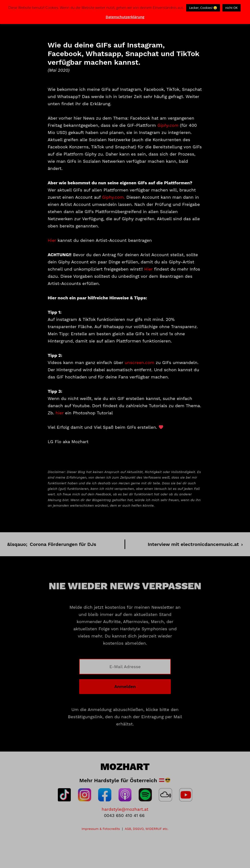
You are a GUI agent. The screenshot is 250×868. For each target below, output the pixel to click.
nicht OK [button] (232, 8)
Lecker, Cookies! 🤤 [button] (203, 8)
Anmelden (125, 686)
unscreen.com (140, 362)
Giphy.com (168, 125)
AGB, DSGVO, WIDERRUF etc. (147, 829)
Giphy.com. (113, 197)
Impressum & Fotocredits (101, 829)
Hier (52, 240)
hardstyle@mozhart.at (125, 809)
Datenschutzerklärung (125, 17)
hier (60, 413)
